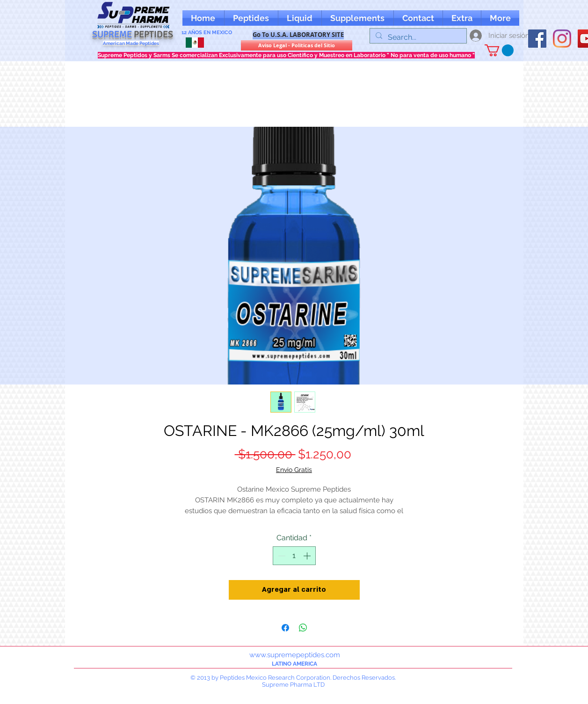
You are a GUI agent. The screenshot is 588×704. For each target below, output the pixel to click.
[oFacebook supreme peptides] (537, 39)
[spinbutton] (294, 556)
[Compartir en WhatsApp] (303, 628)
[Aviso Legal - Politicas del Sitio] (297, 45)
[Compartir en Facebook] (285, 628)
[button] (462, 18)
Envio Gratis (294, 470)
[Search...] (417, 37)
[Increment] (308, 556)
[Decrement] (281, 556)
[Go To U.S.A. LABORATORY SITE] (298, 35)
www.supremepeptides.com (295, 655)
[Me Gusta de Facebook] (546, 18)
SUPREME (133, 34)
